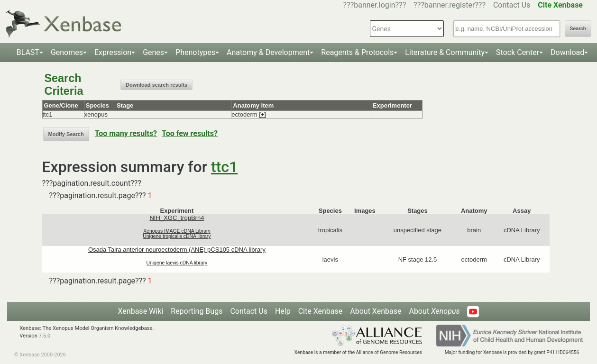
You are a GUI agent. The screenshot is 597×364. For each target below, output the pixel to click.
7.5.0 (45, 336)
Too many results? (126, 133)
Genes (153, 52)
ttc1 (224, 167)
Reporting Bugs (197, 311)
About (434, 311)
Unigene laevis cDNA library (177, 263)
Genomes (67, 52)
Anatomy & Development (268, 52)
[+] (262, 114)
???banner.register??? (450, 5)
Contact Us (512, 5)
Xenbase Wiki (141, 311)
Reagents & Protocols (357, 52)
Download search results (156, 85)
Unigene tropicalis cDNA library (177, 236)
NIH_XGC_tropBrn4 (177, 218)
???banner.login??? (375, 5)
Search (578, 29)
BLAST (28, 52)
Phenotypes (195, 52)
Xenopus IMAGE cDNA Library (177, 231)
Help (283, 311)
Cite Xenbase (321, 311)
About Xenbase (376, 311)
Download (567, 52)
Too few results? (190, 133)
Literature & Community (445, 52)
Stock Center (518, 52)
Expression (113, 52)
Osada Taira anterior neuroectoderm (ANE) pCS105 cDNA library (177, 250)
